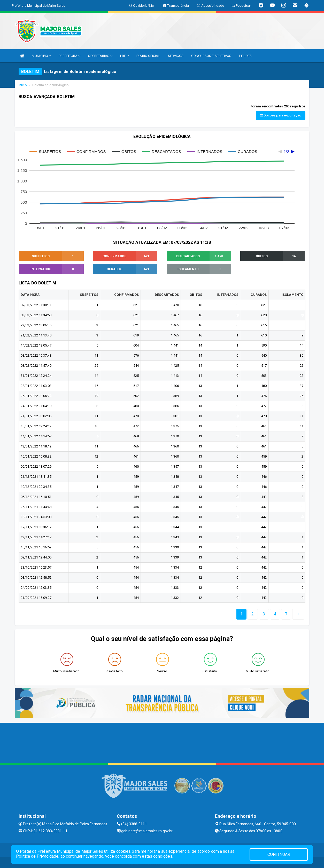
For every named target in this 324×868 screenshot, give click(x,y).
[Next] (286, 612)
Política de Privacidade (37, 856)
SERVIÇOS (176, 56)
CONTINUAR (279, 854)
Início (23, 85)
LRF (125, 56)
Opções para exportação (281, 115)
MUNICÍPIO (41, 56)
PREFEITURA (70, 56)
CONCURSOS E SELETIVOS (211, 56)
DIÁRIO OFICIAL (148, 56)
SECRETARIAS (100, 56)
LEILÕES (246, 56)
